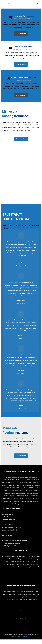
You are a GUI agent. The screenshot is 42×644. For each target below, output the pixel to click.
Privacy (38, 639)
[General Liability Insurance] (21, 66)
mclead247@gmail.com (14, 532)
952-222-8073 (10, 529)
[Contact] (21, 142)
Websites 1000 (27, 641)
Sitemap (14, 641)
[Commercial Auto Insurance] (21, 34)
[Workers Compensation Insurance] (21, 97)
